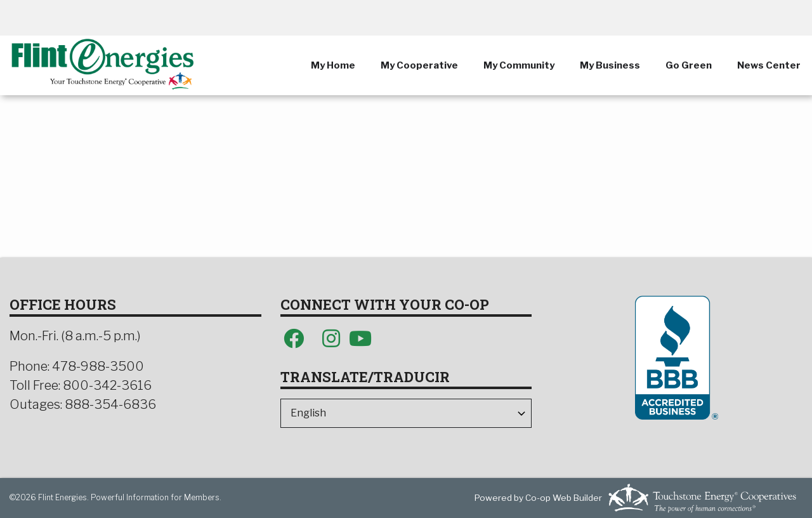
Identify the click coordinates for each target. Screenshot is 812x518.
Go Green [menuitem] (689, 65)
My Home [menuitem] (333, 65)
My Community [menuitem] (519, 65)
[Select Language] (406, 413)
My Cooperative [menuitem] (419, 65)
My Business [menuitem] (610, 65)
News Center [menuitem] (769, 65)
